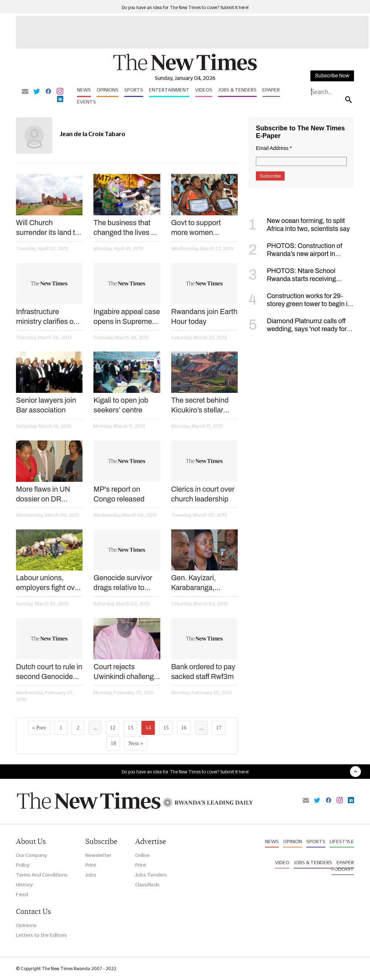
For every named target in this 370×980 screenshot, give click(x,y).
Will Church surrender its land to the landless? (48, 228)
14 (148, 728)
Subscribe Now (332, 76)
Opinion (293, 841)
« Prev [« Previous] (39, 728)
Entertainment (169, 90)
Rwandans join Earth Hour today (204, 316)
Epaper (271, 90)
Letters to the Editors (41, 935)
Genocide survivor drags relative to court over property (124, 583)
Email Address (274, 148)
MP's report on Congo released (119, 494)
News (84, 90)
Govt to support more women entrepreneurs (196, 228)
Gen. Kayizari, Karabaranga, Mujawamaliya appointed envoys (200, 583)
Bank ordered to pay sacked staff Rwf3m (203, 672)
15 (166, 728)
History (24, 885)
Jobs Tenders (151, 875)
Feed (22, 894)
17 (219, 728)
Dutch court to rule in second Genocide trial (49, 672)
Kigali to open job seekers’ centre (121, 405)
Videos (204, 90)
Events (87, 102)
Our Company (31, 855)
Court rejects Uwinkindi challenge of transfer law (126, 672)
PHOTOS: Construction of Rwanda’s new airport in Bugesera (295, 254)
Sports (134, 90)
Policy (23, 865)
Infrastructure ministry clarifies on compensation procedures (47, 317)
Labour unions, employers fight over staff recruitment (48, 583)
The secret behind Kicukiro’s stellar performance (200, 406)
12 (112, 728)
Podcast (343, 869)
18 (113, 743)
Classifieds (147, 885)
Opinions (108, 90)
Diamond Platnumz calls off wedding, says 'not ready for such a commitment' (298, 329)
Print (91, 865)
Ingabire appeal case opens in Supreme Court (127, 317)
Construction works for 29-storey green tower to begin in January (300, 304)
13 (130, 728)
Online (142, 855)
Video (282, 862)
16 (184, 728)
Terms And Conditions (42, 875)
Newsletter (98, 855)
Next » (136, 743)
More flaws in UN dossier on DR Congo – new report (47, 495)
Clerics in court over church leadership (203, 494)
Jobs (91, 875)
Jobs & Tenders (237, 90)
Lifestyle (342, 841)
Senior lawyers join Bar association (46, 405)
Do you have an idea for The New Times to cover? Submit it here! (185, 7)
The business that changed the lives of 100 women (125, 228)
